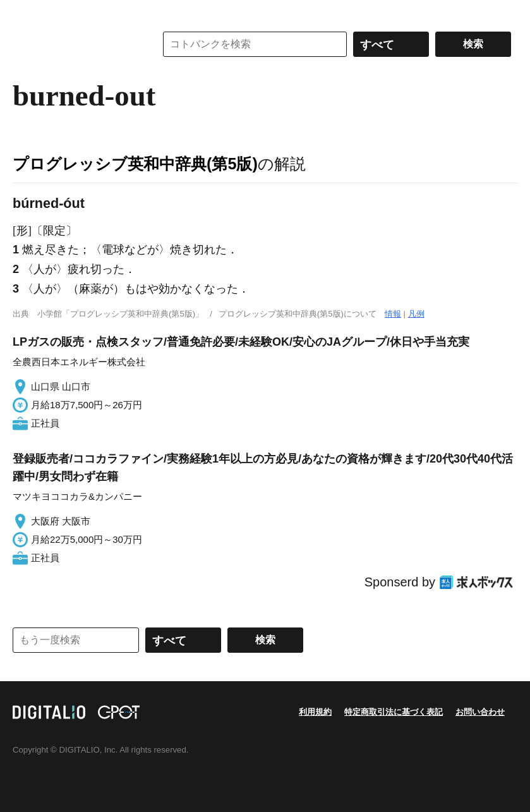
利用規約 (315, 712)
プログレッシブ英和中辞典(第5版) (135, 164)
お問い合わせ (480, 712)
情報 (393, 314)
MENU (25, 13)
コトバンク (75, 44)
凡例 (416, 314)
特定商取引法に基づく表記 (394, 712)
